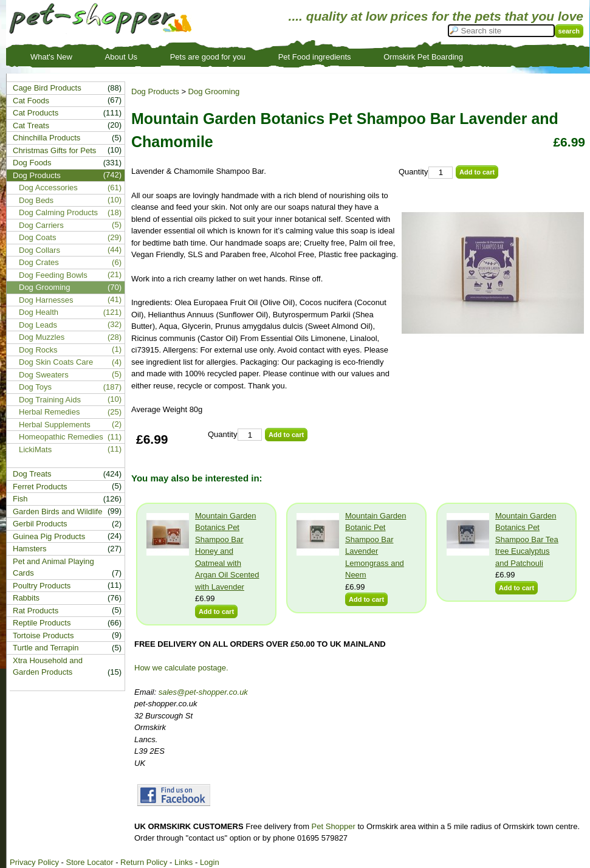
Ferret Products (40, 487)
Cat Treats (31, 126)
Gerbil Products (40, 524)
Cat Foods (31, 101)
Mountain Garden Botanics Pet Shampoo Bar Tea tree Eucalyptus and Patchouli (527, 539)
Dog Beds (36, 200)
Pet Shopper (334, 826)
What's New (51, 57)
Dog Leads (38, 325)
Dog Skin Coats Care (56, 362)
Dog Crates (39, 262)
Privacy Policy (34, 862)
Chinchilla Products (46, 138)
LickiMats (35, 449)
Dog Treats (32, 474)
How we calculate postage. (181, 668)
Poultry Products (42, 586)
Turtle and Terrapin (46, 648)
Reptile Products (42, 623)
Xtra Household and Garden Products (48, 666)
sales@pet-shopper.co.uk (203, 692)
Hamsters (30, 549)
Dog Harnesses (46, 300)
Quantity (413, 172)
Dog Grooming (214, 91)
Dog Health (39, 312)
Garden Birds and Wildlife (57, 511)
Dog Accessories (48, 188)
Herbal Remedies (49, 412)
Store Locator (89, 862)
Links (184, 862)
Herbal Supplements (55, 425)
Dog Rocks (38, 350)
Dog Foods (32, 163)
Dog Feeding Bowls (53, 275)
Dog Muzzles (42, 337)
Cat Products (36, 113)
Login (210, 862)
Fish (20, 499)
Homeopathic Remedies (61, 437)
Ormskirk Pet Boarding (423, 57)
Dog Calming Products (58, 212)
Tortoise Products (43, 635)
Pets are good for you (208, 57)
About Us (121, 57)
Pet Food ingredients (315, 57)
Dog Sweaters (44, 375)
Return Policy (144, 862)
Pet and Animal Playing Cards (53, 567)
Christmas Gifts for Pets (54, 150)
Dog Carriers (41, 225)
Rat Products (36, 611)
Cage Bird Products (47, 88)
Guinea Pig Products (49, 536)
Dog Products (155, 91)
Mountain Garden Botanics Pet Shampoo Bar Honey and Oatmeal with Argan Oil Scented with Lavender (227, 551)
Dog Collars (39, 250)
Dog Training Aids (50, 400)
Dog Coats (37, 237)
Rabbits (26, 598)
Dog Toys (35, 387)
